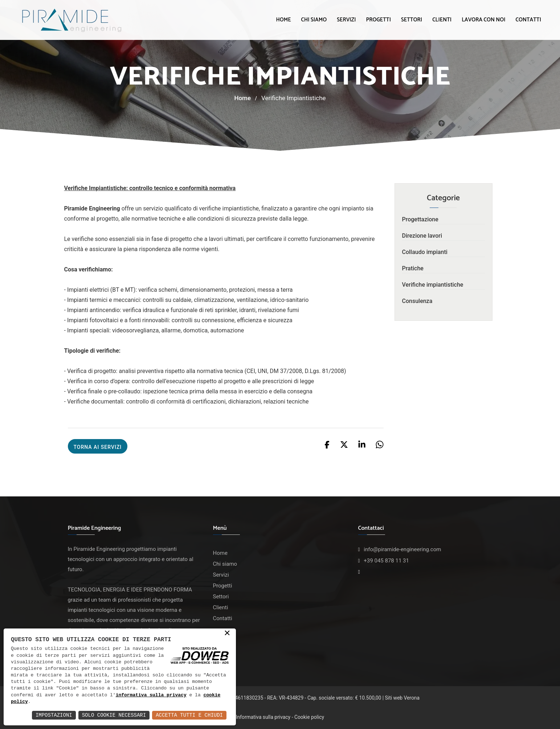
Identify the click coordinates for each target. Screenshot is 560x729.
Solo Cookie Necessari (114, 715)
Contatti (528, 20)
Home (283, 20)
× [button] (227, 634)
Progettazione (420, 219)
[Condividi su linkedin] (363, 444)
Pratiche (413, 268)
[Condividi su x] (345, 444)
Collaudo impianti (425, 252)
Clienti (442, 20)
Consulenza (417, 301)
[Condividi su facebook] (328, 444)
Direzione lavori (422, 236)
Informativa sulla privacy (263, 717)
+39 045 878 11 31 (386, 561)
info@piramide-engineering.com (402, 549)
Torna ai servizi (98, 447)
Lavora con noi (483, 20)
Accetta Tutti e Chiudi (189, 715)
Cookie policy (309, 717)
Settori (412, 20)
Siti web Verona (402, 698)
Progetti (378, 20)
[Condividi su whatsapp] (380, 444)
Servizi (346, 20)
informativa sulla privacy (151, 695)
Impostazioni (54, 715)
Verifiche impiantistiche (433, 285)
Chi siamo (314, 20)
